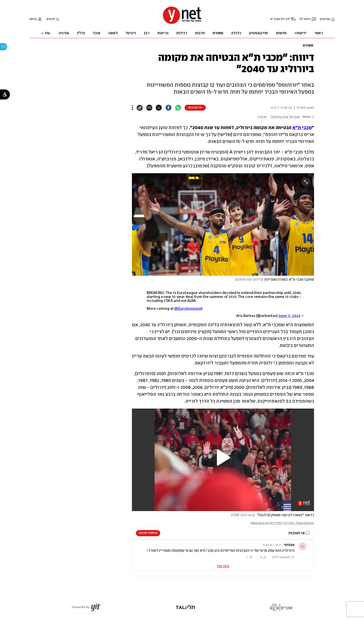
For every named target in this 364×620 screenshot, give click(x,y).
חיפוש (51, 19)
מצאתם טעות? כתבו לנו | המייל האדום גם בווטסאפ (282, 523)
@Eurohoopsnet (188, 309)
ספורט (308, 46)
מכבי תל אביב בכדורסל (285, 117)
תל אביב (279, 19)
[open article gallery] (223, 224)
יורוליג (262, 117)
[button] (223, 458)
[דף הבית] (182, 24)
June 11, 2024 (289, 316)
